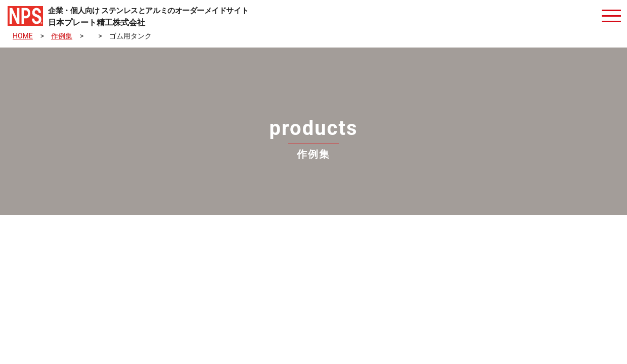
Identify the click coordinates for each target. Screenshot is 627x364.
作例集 (62, 36)
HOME (23, 36)
